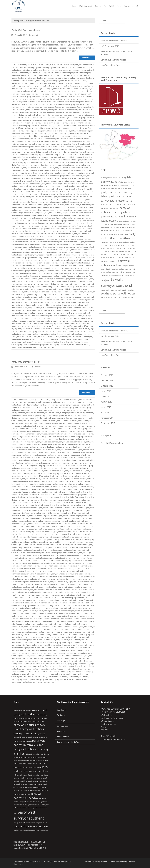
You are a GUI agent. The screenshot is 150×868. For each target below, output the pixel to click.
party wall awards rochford (78, 184)
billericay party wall (51, 70)
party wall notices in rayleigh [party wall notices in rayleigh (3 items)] (123, 227)
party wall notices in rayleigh (61, 247)
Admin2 (35, 35)
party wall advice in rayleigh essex (78, 120)
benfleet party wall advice (51, 67)
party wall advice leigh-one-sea (29, 131)
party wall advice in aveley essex (24, 107)
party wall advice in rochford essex (47, 123)
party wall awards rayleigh (31, 184)
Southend (61, 710)
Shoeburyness (63, 737)
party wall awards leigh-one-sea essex (44, 181)
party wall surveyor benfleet (60, 276)
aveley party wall (24, 65)
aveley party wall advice (40, 65)
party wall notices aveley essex (74, 221)
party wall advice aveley (74, 94)
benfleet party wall (34, 67)
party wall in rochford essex (73, 213)
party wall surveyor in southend (68, 305)
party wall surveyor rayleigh (59, 316)
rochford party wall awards (72, 332)
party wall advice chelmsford (68, 102)
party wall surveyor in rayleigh (41, 302)
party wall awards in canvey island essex (38, 163)
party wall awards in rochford (82, 170)
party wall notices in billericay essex (33, 236)
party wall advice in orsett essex (31, 120)
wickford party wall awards (79, 345)
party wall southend (19, 273)
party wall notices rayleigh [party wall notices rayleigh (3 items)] (118, 254)
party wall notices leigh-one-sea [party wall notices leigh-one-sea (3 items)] (111, 251)
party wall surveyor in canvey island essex (40, 295)
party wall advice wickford (33, 141)
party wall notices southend (61, 263)
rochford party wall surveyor (32, 334)
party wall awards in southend (51, 173)
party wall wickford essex (83, 326)
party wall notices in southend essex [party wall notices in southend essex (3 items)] (116, 245)
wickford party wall (41, 345)
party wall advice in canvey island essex (66, 112)
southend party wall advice (27, 337)
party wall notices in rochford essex (53, 250)
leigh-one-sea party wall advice (50, 89)
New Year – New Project (111, 65)
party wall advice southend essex (42, 139)
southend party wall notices (32, 339)
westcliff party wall (19, 342)
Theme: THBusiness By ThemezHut (123, 861)
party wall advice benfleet (37, 96)
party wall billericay (24, 194)
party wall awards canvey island (60, 149)
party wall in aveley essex (72, 200)
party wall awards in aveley (48, 155)
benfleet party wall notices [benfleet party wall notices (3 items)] (109, 178)
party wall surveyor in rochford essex (41, 305)
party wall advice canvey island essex (42, 102)
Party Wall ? (109, 6)
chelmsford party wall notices (46, 83)
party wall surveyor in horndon (46, 297)
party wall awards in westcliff (71, 176)
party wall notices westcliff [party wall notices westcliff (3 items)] (124, 272)
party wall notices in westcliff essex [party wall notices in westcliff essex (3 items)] (124, 248)
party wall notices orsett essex (28, 260)
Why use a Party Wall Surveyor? (115, 41)
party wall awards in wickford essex (68, 178)
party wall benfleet (71, 192)
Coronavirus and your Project (113, 60)
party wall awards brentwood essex (34, 149)
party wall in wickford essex (68, 218)
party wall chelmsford (62, 197)
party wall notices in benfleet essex (60, 234)
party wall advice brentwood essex (73, 99)
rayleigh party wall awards (56, 329)
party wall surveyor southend (77, 318)
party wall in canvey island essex (77, 205)
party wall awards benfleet (76, 144)
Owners (98, 6)
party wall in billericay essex (68, 202)
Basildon (61, 715)
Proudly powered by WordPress (97, 861)
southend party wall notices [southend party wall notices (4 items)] (118, 293)
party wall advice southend (54, 136)
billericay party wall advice (69, 70)
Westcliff (61, 731)
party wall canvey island (21, 197)
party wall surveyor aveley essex (36, 276)
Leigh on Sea (63, 726)
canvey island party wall (21, 78)
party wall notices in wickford (69, 255)
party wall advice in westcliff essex (34, 128)
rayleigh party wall (19, 329)
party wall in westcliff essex (29, 218)
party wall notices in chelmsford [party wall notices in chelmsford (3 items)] (126, 221)
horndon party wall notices (67, 86)
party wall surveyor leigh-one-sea (38, 313)
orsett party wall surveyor (54, 94)
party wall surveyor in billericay (60, 289)
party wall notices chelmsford (52, 228)
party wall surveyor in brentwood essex (65, 292)
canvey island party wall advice (42, 78)
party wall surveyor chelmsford (23, 284)
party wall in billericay (48, 202)
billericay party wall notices (28, 73)
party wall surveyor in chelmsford (69, 295)
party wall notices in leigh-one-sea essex (68, 244)
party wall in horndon (58, 207)
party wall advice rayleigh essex (63, 133)
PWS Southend (86, 6)
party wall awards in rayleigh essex (57, 170)
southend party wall (51, 334)
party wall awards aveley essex (53, 144)
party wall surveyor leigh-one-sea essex (67, 313)
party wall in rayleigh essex (34, 213)
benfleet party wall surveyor (32, 70)
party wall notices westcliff (75, 265)
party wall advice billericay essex (24, 99)
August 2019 (106, 402)
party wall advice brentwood (48, 99)
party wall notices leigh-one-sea (38, 258)
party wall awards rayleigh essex (55, 184)
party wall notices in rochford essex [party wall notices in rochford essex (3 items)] (117, 234)
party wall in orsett (62, 210)
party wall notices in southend (79, 250)
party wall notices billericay (61, 223)
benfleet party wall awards (72, 67)
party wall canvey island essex (42, 197)
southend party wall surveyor (54, 339)
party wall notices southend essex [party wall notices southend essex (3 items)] (118, 269)
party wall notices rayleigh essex (74, 260)
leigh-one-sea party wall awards (75, 89)
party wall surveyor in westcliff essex (41, 310)
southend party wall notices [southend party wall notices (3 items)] (110, 297)
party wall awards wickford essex (50, 192)
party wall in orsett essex (79, 210)
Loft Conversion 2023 (110, 46)
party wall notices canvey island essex (26, 228)
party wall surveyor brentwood (78, 279)
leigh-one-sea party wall (28, 89)
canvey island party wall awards (67, 78)
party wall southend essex (53, 273)
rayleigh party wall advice (36, 329)
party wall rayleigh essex (49, 271)
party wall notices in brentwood (59, 236)
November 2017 (108, 418)
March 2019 (106, 407)
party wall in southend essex (48, 215)
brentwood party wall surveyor (78, 75)
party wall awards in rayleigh (32, 170)
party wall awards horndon (83, 152)
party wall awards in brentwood (36, 160)
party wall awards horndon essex (24, 155)
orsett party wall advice (81, 91)
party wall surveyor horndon (75, 284)
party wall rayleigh (32, 271)
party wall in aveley (54, 200)
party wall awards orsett (68, 181)
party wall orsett (83, 268)
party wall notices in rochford (28, 250)
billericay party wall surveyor (50, 73)
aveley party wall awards (60, 65)
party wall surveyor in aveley (41, 287)
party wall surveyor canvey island (49, 281)
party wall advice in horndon (68, 115)
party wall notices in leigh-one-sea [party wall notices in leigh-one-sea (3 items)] (112, 224)
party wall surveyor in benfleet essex (34, 289)
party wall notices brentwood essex (53, 226)
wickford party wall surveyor (43, 347)
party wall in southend (28, 215)
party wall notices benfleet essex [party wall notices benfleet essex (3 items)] (121, 188)
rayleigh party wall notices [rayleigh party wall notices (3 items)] (109, 290)
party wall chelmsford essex (82, 197)
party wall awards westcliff (61, 189)
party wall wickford (66, 326)
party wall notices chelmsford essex (78, 228)
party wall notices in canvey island (38, 239)
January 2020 (107, 396)
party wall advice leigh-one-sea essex (56, 131)
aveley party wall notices (79, 65)
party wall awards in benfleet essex (40, 157)
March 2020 (106, 391)
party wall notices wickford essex (63, 268)
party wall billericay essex (42, 194)
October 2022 (107, 380)
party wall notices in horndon (69, 242)
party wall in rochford (53, 213)
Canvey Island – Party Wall (69, 742)
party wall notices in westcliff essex (44, 255)
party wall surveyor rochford (27, 318)
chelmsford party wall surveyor (70, 83)
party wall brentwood (61, 194)
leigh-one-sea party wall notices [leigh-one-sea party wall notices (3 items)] (119, 185)
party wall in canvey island (54, 205)
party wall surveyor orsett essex (36, 316)
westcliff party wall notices (78, 342)
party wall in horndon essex (78, 207)
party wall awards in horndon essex (62, 165)
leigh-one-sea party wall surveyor (45, 91)
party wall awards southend (44, 186)
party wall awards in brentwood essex (63, 160)
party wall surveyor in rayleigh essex (67, 302)
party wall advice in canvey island (38, 112)
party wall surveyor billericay (27, 279)
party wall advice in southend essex (40, 126)
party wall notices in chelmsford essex (43, 242)
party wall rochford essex (84, 271)
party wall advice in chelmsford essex (42, 115)
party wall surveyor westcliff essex (39, 324)
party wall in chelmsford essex (38, 207)
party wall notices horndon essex (45, 231)
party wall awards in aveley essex (71, 155)
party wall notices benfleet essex (37, 223)
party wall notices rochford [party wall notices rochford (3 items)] (123, 257)
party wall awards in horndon (37, 165)
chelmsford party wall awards (23, 83)
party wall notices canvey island (80, 226)
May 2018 (105, 412)
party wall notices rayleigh (51, 260)
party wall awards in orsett (65, 168)
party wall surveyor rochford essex (52, 318)
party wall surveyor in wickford (67, 310)
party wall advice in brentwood (65, 110)
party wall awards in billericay (65, 157)
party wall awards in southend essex (46, 176)
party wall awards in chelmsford (66, 163)
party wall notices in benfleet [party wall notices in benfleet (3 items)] (122, 204)
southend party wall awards (49, 337)
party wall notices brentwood (28, 226)
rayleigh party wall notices (77, 329)
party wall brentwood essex (80, 194)
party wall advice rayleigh (40, 133)
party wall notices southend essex (24, 265)
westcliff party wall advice (36, 342)
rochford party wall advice (51, 332)
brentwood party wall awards (32, 75)
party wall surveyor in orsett (75, 300)
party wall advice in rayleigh (54, 120)
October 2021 (107, 386)
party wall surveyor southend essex (43, 321)
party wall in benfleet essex (29, 202)
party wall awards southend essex (37, 189)
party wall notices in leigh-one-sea (39, 244)
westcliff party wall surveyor (22, 345)
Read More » (87, 58)
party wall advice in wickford (58, 128)
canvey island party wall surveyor (34, 81)
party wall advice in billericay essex (39, 110)
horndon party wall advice (25, 86)
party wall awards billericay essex (64, 147)
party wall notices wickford (40, 268)
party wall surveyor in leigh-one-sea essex (48, 300)
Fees (119, 6)
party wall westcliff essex (48, 326)
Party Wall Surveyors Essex (26, 30)
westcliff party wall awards (57, 342)
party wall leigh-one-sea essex (30, 221)
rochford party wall (34, 332)
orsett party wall (65, 91)
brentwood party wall (70, 73)
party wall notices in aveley (69, 231)
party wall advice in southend (72, 123)
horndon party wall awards (46, 86)
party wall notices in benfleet (35, 234)
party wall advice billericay (83, 96)
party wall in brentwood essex (32, 205)
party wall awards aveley (31, 144)
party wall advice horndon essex (58, 104)
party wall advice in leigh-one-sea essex (65, 118)
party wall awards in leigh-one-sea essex (39, 168)
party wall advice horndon (36, 104)
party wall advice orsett (80, 131)
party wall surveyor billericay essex (52, 279)
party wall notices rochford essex (37, 263)
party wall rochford (67, 271)
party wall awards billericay (40, 147)
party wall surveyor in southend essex (42, 308)
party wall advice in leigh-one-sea (36, 118)
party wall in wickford (49, 218)
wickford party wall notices (22, 347)
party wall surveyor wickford (63, 324)
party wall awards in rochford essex (25, 173)
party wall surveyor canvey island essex (77, 281)
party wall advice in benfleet (48, 107)
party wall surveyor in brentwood (36, 292)
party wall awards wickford (27, 192)
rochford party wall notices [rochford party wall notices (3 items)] (126, 290)
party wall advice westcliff (65, 139)
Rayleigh (61, 721)
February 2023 (107, 375)
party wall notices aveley (52, 221)
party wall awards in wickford (42, 178)
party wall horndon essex (36, 200)
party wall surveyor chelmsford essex (50, 284)
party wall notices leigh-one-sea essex (65, 258)
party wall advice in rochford (22, 123)
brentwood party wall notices (55, 75)
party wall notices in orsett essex (37, 247)
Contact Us (128, 6)
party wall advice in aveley (81, 104)
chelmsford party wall (55, 81)
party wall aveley (76, 141)
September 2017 (108, 423)
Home (74, 6)
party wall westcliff (31, 326)
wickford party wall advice (58, 345)
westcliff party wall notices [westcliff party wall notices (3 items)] (127, 297)
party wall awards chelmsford (33, 152)
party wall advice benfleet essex (60, 96)
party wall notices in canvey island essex (67, 239)
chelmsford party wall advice (75, 81)
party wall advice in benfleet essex (72, 107)
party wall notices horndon (22, 231)
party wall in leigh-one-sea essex (41, 210)
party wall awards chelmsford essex (59, 152)
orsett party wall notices (35, 94)
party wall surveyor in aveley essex (66, 287)
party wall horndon (19, 200)
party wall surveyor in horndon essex (72, 297)
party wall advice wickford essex (56, 141)
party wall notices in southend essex (45, 252)
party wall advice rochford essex (31, 136)
